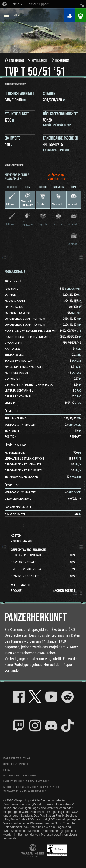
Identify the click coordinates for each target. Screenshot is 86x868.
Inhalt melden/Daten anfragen (26, 781)
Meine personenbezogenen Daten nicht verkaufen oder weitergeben (32, 789)
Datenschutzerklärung (21, 775)
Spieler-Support (16, 764)
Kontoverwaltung (17, 758)
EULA (7, 770)
